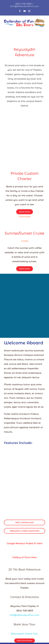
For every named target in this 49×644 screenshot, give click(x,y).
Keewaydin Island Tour (24, 634)
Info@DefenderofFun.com (25, 6)
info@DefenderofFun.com (24, 615)
